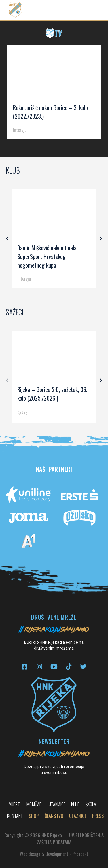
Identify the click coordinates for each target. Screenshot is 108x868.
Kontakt (15, 816)
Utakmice (57, 805)
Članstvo (54, 816)
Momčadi (35, 805)
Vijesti (15, 805)
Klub (75, 805)
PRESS (98, 816)
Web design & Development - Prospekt (54, 854)
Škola (91, 805)
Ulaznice (78, 816)
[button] (93, 10)
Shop (34, 816)
